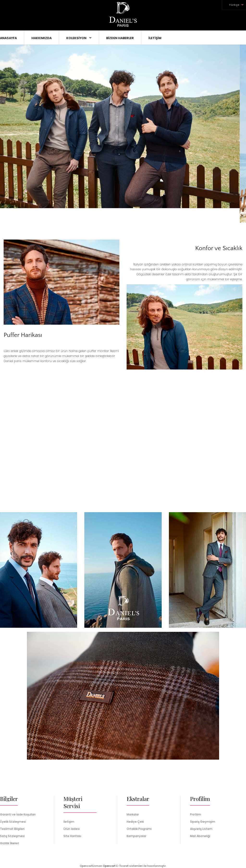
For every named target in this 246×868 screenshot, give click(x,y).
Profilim (196, 814)
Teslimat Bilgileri (12, 829)
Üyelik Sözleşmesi (13, 822)
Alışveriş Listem (201, 829)
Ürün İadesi (72, 829)
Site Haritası (72, 836)
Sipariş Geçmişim (203, 822)
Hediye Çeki (135, 822)
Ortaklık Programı (139, 829)
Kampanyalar (136, 836)
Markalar (133, 814)
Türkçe (234, 5)
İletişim (69, 822)
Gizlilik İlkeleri (9, 843)
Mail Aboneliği (200, 836)
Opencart (109, 866)
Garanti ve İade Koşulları (18, 814)
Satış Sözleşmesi (12, 836)
